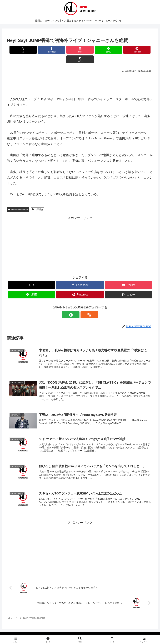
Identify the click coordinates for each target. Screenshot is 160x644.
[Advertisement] (80, 74)
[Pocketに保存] (68, 50)
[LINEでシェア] (92, 50)
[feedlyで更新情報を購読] (76, 305)
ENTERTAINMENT (18, 200)
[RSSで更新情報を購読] (84, 305)
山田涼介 (38, 200)
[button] (141, 50)
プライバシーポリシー (78, 633)
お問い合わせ (101, 633)
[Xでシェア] (19, 50)
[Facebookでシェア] (43, 50)
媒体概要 (57, 633)
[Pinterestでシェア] (117, 50)
